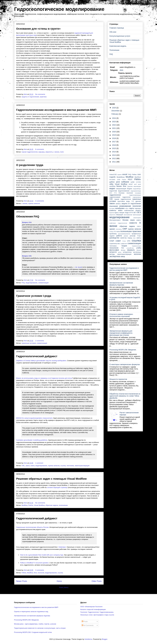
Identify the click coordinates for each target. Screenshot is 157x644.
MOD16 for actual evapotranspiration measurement (34, 418)
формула (131, 250)
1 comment (39, 463)
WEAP (131, 184)
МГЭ (139, 212)
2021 (114, 128)
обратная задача (52, 505)
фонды (123, 250)
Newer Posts (22, 581)
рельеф (133, 236)
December (116, 111)
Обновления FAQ (28, 216)
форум (139, 250)
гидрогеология (115, 195)
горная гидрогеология (30, 152)
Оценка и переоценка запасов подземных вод (31, 612)
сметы (139, 238)
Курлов (112, 213)
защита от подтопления (30, 97)
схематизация (43, 283)
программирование (124, 234)
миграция (120, 215)
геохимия (138, 193)
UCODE (138, 182)
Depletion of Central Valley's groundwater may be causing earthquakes (41, 361)
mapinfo (113, 177)
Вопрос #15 (27, 256)
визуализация (121, 189)
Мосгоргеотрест (115, 220)
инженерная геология (130, 206)
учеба (139, 248)
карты (132, 208)
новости (133, 223)
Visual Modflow (39, 505)
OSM (119, 180)
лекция (122, 213)
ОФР (125, 229)
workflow (113, 186)
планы (112, 232)
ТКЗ (122, 248)
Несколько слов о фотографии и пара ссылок (97, 615)
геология (41, 573)
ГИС (23, 466)
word (139, 184)
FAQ (23, 283)
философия (114, 250)
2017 (114, 142)
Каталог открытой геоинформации (93, 609)
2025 (114, 108)
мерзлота (49, 152)
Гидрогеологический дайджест (37, 356)
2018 (114, 138)
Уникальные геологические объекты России (32, 527)
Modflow (24, 505)
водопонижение (124, 191)
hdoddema (88, 639)
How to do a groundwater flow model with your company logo (42, 555)
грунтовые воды (124, 201)
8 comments (40, 149)
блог (35, 573)
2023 (114, 122)
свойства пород (126, 238)
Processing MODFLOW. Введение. (123, 350)
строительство (115, 244)
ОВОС (139, 226)
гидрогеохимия (115, 197)
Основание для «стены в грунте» (38, 29)
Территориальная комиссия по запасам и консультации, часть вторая (40, 628)
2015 (114, 148)
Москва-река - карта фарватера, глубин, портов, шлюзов (35, 624)
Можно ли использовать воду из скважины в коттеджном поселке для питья (44, 378)
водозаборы (137, 189)
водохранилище (136, 191)
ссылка (63, 466)
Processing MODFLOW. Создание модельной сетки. (33, 632)
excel (125, 174)
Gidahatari (62, 547)
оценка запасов (34, 203)
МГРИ (131, 213)
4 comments (40, 201)
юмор (123, 256)
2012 (114, 158)
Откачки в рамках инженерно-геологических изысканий (121, 315)
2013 (114, 155)
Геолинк (122, 193)
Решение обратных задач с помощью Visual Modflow (51, 479)
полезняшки (63, 505)
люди (127, 213)
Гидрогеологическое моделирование (59, 9)
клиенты (113, 210)
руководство (114, 238)
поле (62, 152)
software (125, 182)
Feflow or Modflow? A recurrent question (34, 563)
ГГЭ (115, 193)
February (115, 114)
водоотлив (113, 191)
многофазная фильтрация (132, 215)
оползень (119, 229)
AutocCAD (113, 175)
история (112, 208)
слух (134, 238)
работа (119, 236)
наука (132, 220)
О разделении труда (30, 165)
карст (127, 208)
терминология (136, 246)
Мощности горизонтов (118, 379)
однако (112, 229)
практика (43, 97)
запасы (118, 204)
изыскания (114, 206)
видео (112, 188)
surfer (133, 182)
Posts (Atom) (64, 587)
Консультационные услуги (120, 36)
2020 (114, 132)
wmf (135, 184)
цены (120, 252)
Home (59, 581)
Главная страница (117, 28)
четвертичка (127, 252)
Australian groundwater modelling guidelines (32, 440)
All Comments (88, 625)
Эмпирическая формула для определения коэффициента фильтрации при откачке (121, 333)
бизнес (119, 186)
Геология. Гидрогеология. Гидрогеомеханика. (97, 612)
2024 (114, 118)
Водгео (130, 189)
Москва (125, 220)
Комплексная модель (118, 46)
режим (126, 236)
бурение (130, 186)
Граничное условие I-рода (34, 296)
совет (118, 241)
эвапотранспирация (82, 466)
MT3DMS (112, 180)
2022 (114, 125)
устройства (130, 248)
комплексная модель (133, 211)
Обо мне (113, 32)
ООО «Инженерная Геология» (92, 607)
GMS (139, 175)
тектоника (70, 466)
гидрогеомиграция (135, 195)
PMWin (137, 179)
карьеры (42, 152)
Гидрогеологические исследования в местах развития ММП (56, 110)
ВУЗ (111, 193)
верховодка (137, 186)
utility (111, 184)
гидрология (126, 197)
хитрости (113, 252)
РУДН (139, 236)
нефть (139, 220)
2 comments (40, 341)
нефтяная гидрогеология (118, 223)
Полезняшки (114, 50)
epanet (120, 175)
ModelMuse (121, 177)
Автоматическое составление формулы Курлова (121, 284)
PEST (130, 179)
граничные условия (29, 343)
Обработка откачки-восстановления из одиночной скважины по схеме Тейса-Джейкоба (125, 396)
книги (33, 466)
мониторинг (137, 218)
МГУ (135, 213)
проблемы (113, 234)
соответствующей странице (57, 487)
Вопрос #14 (27, 222)
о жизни (56, 152)
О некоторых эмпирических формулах (125, 364)
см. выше (79, 267)
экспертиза (115, 256)
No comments (40, 94)
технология (114, 248)
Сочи (124, 241)
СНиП (112, 241)
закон (28, 466)
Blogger (105, 639)
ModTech (138, 177)
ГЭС (133, 201)
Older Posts (97, 581)
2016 (114, 145)
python (112, 182)
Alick (122, 70)
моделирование (31, 283)
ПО (115, 232)
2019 (114, 135)
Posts (85, 621)
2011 (114, 162)
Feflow (24, 573)
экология (137, 254)
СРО (129, 241)
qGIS (118, 182)
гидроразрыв (137, 197)
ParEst (31, 505)
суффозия (124, 244)
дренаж (138, 201)
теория (124, 246)
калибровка (120, 208)
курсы (117, 213)
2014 (114, 152)
